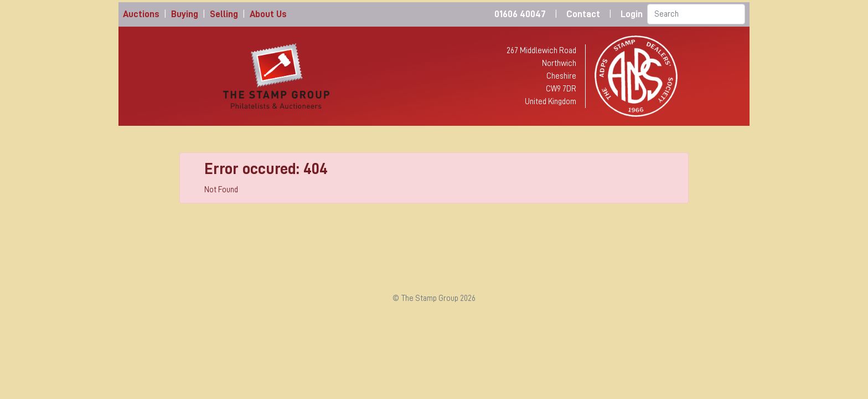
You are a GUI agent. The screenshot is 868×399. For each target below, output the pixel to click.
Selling (224, 14)
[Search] (696, 14)
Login (632, 14)
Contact (583, 14)
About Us (268, 14)
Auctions (141, 14)
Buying (185, 14)
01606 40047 (520, 14)
